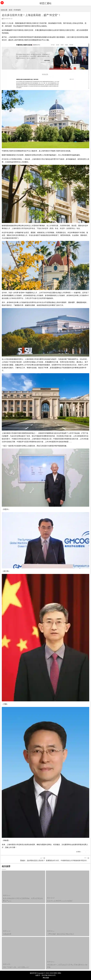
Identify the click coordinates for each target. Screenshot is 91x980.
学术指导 (17, 10)
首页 (11, 10)
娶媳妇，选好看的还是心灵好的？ (33, 860)
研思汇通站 (45, 3)
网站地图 (46, 978)
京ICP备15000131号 (49, 975)
